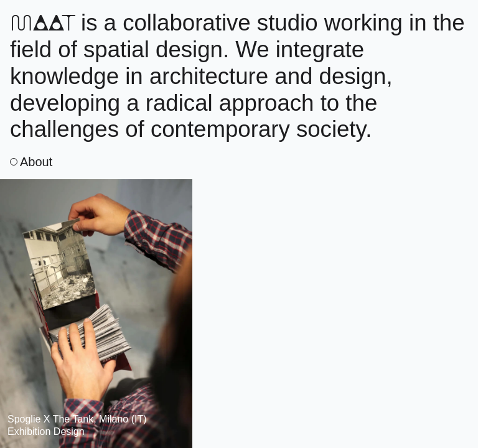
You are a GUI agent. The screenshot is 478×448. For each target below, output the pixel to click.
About (31, 162)
